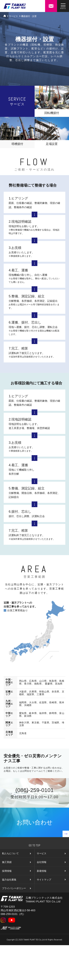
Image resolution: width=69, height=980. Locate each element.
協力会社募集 (16, 880)
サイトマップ (51, 880)
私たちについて (16, 853)
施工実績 (16, 862)
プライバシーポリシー (16, 888)
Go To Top (34, 845)
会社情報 (51, 862)
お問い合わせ (43, 828)
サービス (13, 16)
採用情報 (16, 871)
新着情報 (51, 871)
